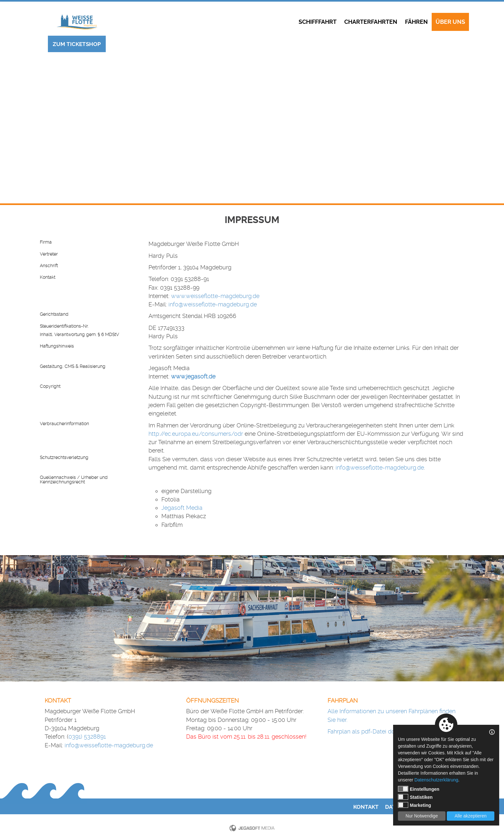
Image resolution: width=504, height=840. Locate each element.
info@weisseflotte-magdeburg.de (213, 304)
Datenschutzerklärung (436, 780)
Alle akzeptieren (471, 816)
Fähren (416, 22)
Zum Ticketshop (77, 44)
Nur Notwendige (422, 816)
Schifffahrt (318, 22)
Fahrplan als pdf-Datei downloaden (374, 731)
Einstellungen (419, 789)
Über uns (450, 22)
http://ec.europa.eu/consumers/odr (196, 434)
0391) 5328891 (87, 737)
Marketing (414, 805)
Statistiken (415, 797)
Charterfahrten (371, 22)
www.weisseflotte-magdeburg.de (215, 296)
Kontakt (366, 807)
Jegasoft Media (182, 508)
